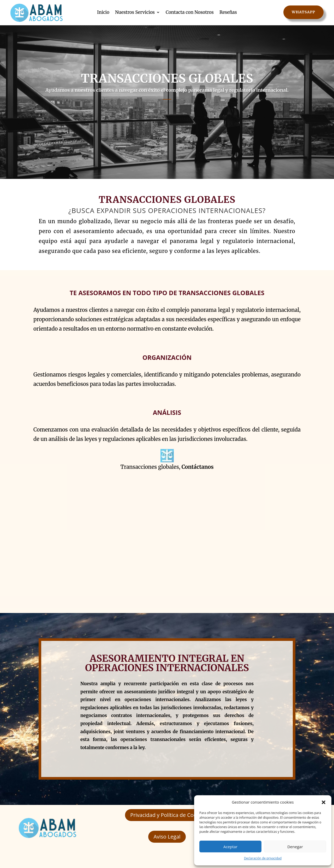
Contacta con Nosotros (190, 12)
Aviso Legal (167, 837)
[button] (324, 802)
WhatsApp (303, 12)
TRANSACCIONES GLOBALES (167, 91)
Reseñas (228, 12)
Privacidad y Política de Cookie (167, 815)
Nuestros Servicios (135, 12)
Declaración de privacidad (263, 858)
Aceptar (230, 847)
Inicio (103, 12)
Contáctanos (198, 467)
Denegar (295, 847)
